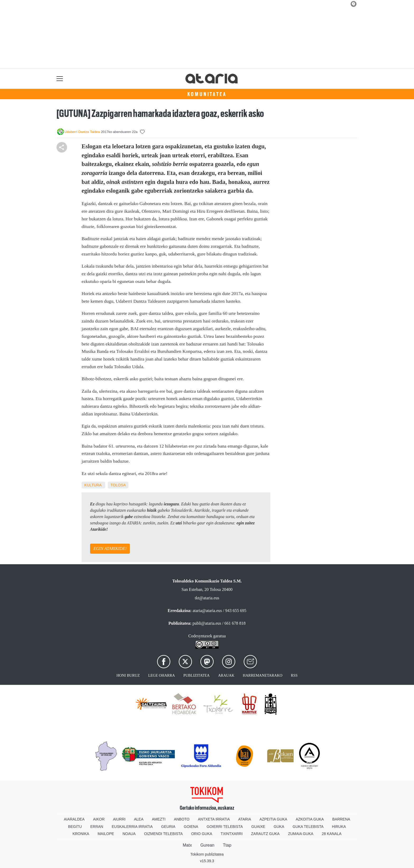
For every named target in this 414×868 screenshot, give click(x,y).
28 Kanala (332, 834)
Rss (294, 675)
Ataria (245, 819)
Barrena (341, 819)
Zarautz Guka (265, 834)
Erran (97, 827)
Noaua (129, 834)
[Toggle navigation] (60, 79)
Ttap (227, 845)
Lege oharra (161, 675)
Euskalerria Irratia (132, 827)
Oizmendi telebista (164, 834)
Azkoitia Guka (310, 819)
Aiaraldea (74, 819)
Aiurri (119, 819)
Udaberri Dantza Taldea (82, 132)
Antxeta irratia (214, 819)
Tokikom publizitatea (207, 854)
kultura (93, 485)
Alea (139, 819)
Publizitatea (196, 675)
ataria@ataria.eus (207, 611)
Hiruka (339, 827)
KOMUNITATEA (207, 94)
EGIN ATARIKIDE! (110, 549)
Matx (187, 845)
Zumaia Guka (301, 834)
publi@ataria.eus (207, 623)
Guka (279, 827)
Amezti (159, 819)
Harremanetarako (263, 675)
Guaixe (258, 827)
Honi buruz (128, 675)
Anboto (182, 819)
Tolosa (118, 485)
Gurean (207, 845)
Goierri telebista (225, 827)
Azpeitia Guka (273, 819)
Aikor (99, 819)
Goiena (191, 827)
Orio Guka (202, 834)
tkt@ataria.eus (207, 598)
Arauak (226, 675)
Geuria (168, 827)
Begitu (75, 827)
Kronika (81, 834)
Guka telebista (308, 827)
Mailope (106, 834)
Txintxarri (232, 834)
